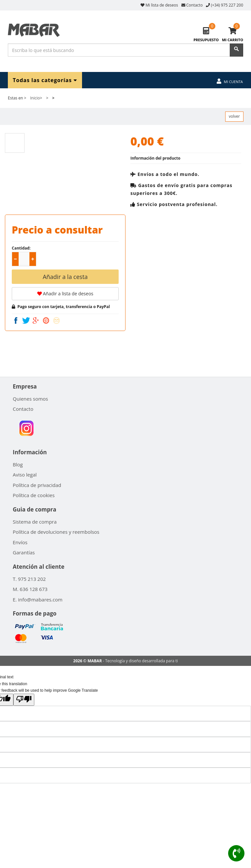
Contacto (192, 5)
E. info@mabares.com (38, 599)
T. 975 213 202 (29, 579)
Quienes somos (30, 399)
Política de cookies (34, 495)
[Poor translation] (24, 700)
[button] (33, 259)
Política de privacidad (37, 485)
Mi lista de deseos (159, 5)
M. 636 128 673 (30, 589)
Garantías (24, 552)
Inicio (35, 98)
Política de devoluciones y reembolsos (56, 532)
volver (234, 116)
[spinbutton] (25, 259)
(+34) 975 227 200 (227, 5)
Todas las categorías (45, 80)
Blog (18, 464)
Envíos (20, 542)
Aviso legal (25, 475)
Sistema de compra (35, 522)
